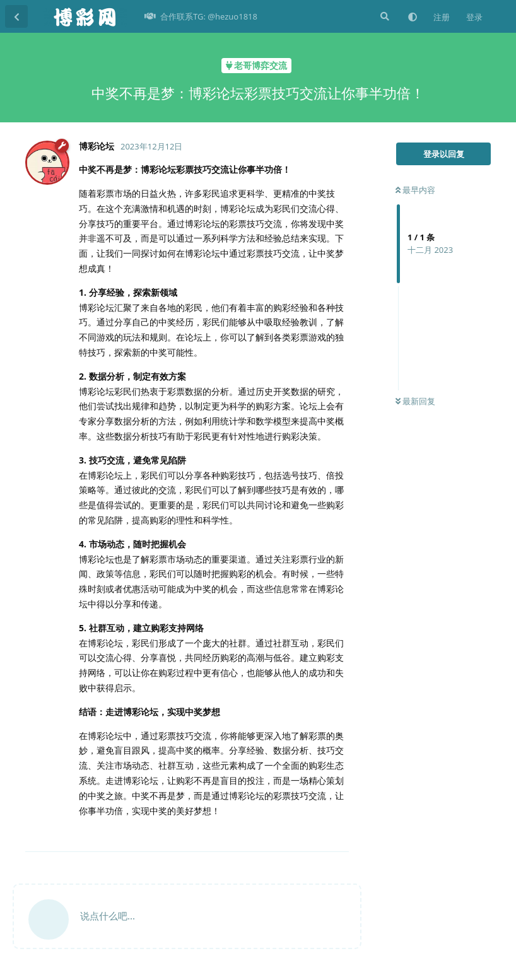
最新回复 (415, 401)
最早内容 (415, 190)
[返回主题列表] (16, 16)
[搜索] (384, 16)
